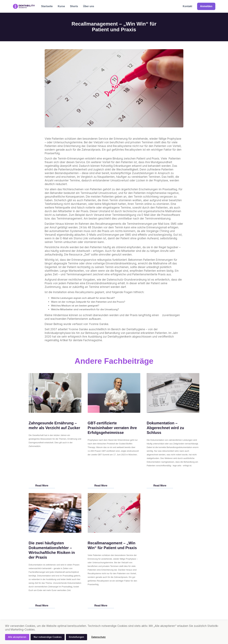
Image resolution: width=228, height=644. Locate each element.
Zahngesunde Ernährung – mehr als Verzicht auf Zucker (54, 425)
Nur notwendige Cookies (48, 637)
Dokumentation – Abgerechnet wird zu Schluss (165, 428)
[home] (24, 6)
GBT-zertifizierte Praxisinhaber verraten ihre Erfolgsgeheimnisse (112, 428)
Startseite (47, 6)
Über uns (89, 6)
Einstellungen (76, 637)
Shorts (74, 6)
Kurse (61, 6)
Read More (42, 486)
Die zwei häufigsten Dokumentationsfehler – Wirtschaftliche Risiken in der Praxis (52, 550)
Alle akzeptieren (17, 637)
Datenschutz (98, 637)
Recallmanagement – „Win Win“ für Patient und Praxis (112, 545)
